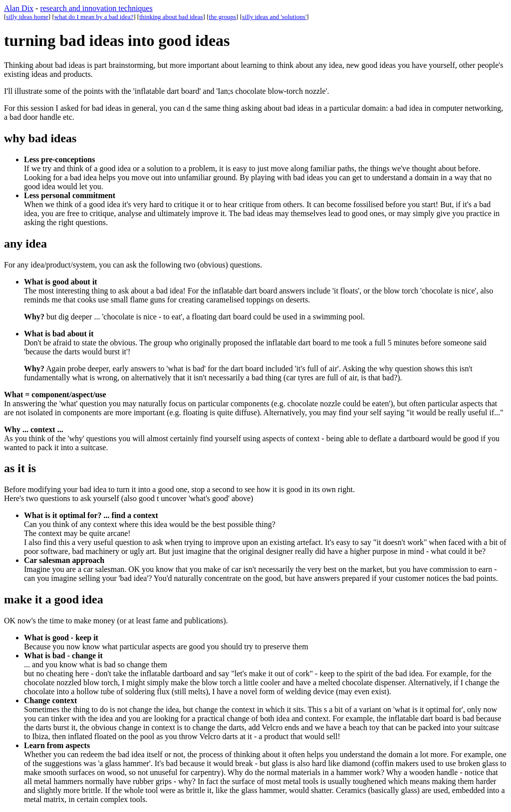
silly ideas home (27, 17)
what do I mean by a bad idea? (94, 17)
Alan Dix (19, 8)
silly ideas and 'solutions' (274, 17)
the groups (223, 17)
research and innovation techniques (96, 8)
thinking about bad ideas (171, 17)
